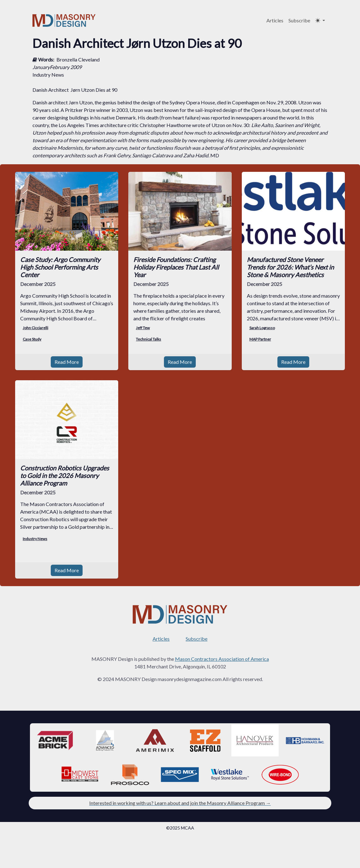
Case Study (32, 339)
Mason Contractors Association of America (222, 659)
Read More (67, 362)
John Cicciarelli (35, 328)
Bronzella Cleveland (78, 59)
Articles (275, 20)
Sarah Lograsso (262, 328)
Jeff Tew (143, 328)
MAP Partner (260, 339)
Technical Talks (148, 339)
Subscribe (299, 20)
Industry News (35, 539)
